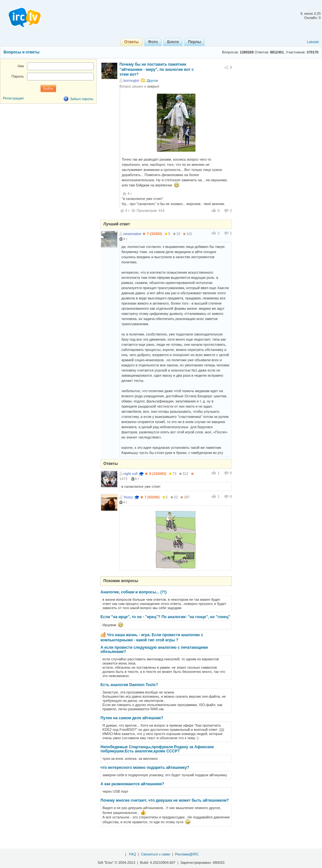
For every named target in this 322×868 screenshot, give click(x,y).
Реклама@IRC (187, 854)
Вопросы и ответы (21, 52)
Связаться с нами (156, 854)
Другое (152, 80)
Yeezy (128, 497)
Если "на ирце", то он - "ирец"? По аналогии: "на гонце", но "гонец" (165, 617)
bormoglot (131, 80)
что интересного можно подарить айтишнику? (145, 768)
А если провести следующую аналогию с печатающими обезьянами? (154, 650)
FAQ (133, 854)
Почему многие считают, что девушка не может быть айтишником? (165, 800)
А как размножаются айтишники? (132, 784)
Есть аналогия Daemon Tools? (129, 685)
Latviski (313, 42)
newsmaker (132, 234)
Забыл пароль (82, 99)
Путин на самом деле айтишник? (132, 718)
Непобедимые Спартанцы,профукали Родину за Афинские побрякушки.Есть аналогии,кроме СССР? (157, 749)
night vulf (130, 474)
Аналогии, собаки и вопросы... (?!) (133, 592)
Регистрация (13, 98)
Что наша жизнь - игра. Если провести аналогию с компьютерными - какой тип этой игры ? (152, 637)
